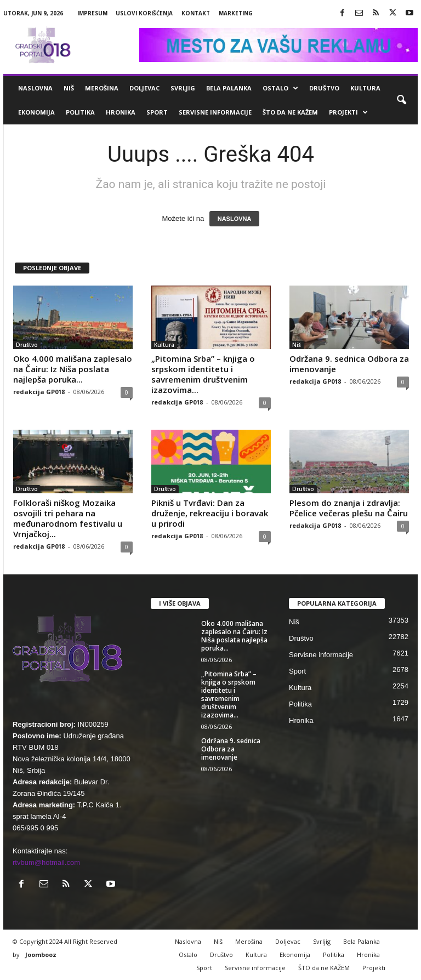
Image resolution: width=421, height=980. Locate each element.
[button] (401, 100)
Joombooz (41, 955)
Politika (80, 112)
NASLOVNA (235, 219)
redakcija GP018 (39, 392)
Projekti (348, 112)
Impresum (92, 13)
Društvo (324, 88)
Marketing (236, 13)
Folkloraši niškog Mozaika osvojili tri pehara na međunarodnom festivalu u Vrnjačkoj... (68, 518)
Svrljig (183, 88)
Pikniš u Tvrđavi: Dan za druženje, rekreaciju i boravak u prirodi (210, 513)
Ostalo (280, 88)
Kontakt (196, 13)
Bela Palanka (229, 88)
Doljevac (144, 88)
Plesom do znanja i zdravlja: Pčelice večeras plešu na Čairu (349, 508)
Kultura (365, 88)
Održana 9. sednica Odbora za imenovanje (349, 364)
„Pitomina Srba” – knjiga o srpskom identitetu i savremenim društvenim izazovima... (203, 374)
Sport (157, 112)
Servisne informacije (215, 112)
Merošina (102, 88)
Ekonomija (36, 112)
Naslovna (35, 88)
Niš (69, 88)
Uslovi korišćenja (144, 13)
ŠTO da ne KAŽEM (290, 112)
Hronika (121, 112)
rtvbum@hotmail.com (46, 862)
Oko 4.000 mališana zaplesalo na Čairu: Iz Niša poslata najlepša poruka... (73, 369)
